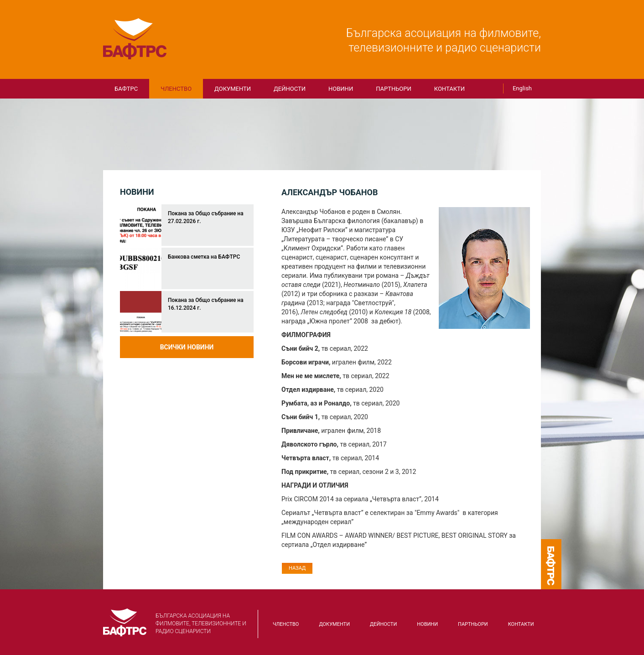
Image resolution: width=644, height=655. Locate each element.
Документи (233, 89)
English (522, 88)
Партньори (394, 89)
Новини (341, 89)
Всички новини (187, 347)
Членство (176, 89)
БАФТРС (135, 39)
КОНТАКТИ (449, 89)
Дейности (290, 89)
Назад (297, 568)
